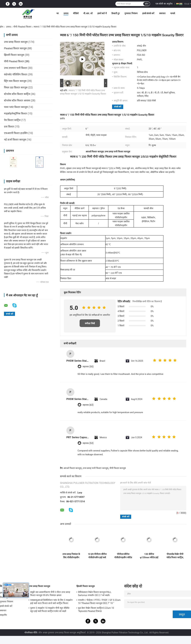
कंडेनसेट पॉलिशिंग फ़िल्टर (16, 74)
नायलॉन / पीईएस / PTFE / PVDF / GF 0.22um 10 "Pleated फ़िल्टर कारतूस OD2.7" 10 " (99, 602)
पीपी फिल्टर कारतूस (118, 468)
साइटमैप (4, 615)
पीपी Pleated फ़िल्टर (22, 27)
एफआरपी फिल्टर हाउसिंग (16, 133)
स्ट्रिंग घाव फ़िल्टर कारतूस (15, 81)
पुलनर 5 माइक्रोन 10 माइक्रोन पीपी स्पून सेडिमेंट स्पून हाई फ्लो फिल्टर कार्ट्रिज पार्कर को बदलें (50, 610)
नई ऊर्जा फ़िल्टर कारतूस (15, 140)
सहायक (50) (88, 367)
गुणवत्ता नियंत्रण (131, 13)
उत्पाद (66, 13)
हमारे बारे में (102, 13)
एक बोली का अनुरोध (164, 4)
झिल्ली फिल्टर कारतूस (14, 55)
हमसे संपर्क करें (148, 13)
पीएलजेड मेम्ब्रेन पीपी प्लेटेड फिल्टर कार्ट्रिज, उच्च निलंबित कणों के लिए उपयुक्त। (175, 556)
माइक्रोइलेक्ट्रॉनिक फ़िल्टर (16, 114)
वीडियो (76, 13)
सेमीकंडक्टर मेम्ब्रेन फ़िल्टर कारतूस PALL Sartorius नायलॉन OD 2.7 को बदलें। (95, 594)
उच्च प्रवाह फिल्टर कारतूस (16, 42)
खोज (147, 4)
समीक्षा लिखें (90, 323)
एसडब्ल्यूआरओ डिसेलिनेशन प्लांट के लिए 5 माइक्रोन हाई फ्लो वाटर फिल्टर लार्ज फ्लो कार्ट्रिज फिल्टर (51, 602)
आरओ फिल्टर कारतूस (73, 468)
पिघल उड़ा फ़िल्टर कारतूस (16, 87)
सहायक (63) (88, 405)
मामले (173, 13)
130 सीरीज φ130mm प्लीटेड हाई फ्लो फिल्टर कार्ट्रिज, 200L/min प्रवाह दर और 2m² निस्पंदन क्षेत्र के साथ (149, 556)
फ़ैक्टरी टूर (116, 13)
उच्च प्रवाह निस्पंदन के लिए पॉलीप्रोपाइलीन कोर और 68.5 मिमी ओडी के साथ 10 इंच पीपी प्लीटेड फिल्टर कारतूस (71, 556)
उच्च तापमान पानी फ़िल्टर (16, 68)
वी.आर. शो (88, 13)
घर (58, 13)
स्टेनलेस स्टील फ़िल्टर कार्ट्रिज (17, 94)
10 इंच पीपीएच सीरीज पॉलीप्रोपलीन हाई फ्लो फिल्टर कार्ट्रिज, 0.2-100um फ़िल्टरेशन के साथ (97, 556)
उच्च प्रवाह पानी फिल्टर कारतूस (95, 468)
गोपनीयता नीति (31, 633)
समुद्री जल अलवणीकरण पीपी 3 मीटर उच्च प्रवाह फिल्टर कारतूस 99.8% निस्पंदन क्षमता (50, 594)
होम (2, 27)
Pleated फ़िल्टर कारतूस (15, 48)
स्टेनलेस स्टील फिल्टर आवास (17, 101)
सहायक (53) (88, 443)
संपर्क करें (118, 107)
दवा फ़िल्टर (9, 127)
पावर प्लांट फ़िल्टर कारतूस (16, 107)
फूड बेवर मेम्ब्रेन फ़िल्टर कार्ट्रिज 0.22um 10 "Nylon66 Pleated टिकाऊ (96, 610)
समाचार (162, 13)
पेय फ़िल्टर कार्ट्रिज (12, 120)
